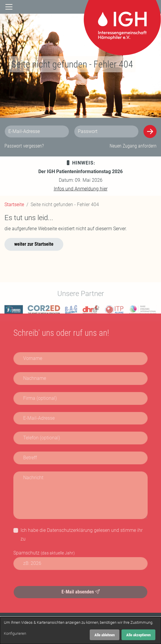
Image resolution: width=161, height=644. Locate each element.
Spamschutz (44, 553)
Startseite (14, 205)
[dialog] (80, 630)
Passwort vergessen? (24, 146)
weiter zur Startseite (34, 244)
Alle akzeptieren (138, 635)
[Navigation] (9, 6)
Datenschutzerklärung (70, 530)
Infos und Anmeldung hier (81, 189)
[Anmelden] (150, 131)
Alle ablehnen (105, 635)
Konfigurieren (15, 633)
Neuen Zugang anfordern (133, 146)
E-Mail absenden (81, 592)
